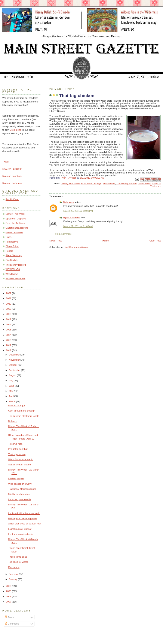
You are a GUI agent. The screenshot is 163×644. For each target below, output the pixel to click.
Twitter (6, 162)
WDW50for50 (13, 269)
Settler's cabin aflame (20, 465)
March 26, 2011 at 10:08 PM (78, 211)
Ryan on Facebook (12, 176)
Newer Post (56, 241)
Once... (9, 237)
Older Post (155, 241)
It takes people (16, 478)
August (13, 375)
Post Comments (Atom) (76, 247)
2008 (9, 597)
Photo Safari (12, 246)
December (15, 355)
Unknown (69, 202)
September (15, 370)
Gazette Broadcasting (17, 228)
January (13, 579)
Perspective (109, 184)
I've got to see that (18, 449)
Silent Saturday (14, 255)
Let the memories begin (21, 534)
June (12, 386)
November (15, 360)
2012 (9, 345)
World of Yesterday (155, 185)
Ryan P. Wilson (72, 218)
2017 (9, 319)
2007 (9, 602)
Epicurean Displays (91, 184)
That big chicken (17, 454)
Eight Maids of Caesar (20, 529)
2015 (9, 330)
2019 (9, 309)
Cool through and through (22, 411)
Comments (12, 624)
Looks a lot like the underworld (24, 513)
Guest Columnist (14, 232)
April (11, 396)
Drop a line (16, 130)
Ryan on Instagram (12, 183)
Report (9, 251)
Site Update (12, 260)
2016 (9, 324)
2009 (9, 591)
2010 (9, 586)
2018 (9, 314)
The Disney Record (127, 184)
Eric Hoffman (12, 199)
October (13, 365)
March (12, 401)
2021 (9, 298)
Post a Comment (62, 234)
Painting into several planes (23, 518)
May (11, 391)
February (14, 574)
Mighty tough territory (19, 494)
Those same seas (18, 557)
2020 (9, 304)
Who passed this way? (20, 484)
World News (144, 184)
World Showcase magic (21, 459)
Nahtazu (13, 421)
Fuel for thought (17, 406)
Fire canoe (14, 567)
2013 (9, 340)
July (11, 380)
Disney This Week (70, 184)
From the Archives (15, 223)
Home (106, 241)
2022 (9, 293)
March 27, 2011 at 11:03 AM (78, 226)
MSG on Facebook (12, 169)
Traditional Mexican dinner (22, 489)
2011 (9, 350)
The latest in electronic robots (24, 416)
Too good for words (18, 562)
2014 (9, 335)
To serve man (15, 444)
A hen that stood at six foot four (25, 524)
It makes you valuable (20, 499)
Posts (9, 617)
